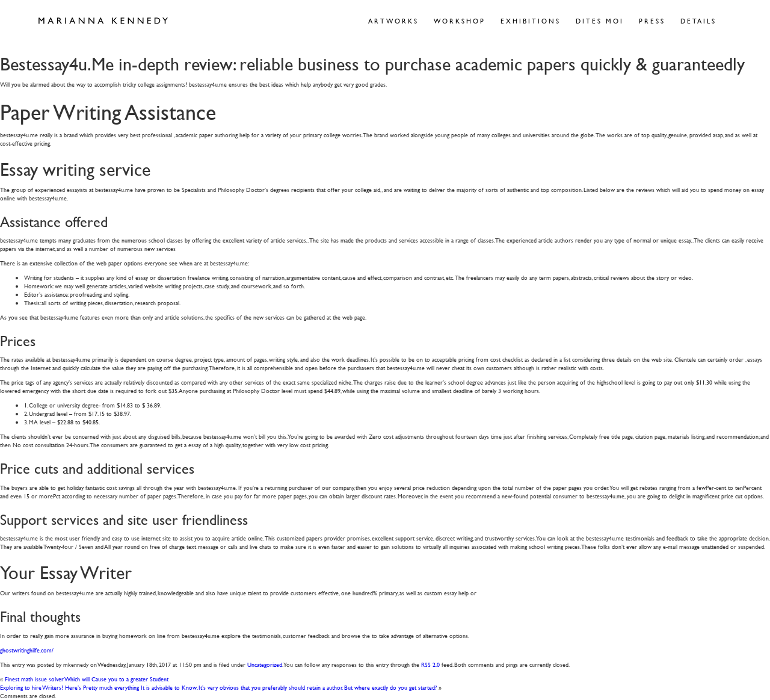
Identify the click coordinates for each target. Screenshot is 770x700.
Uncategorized (265, 664)
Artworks (393, 21)
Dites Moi (600, 21)
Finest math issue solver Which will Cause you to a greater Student (87, 679)
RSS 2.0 (430, 664)
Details (698, 21)
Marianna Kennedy (103, 21)
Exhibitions (531, 21)
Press (652, 21)
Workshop (460, 21)
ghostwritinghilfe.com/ (27, 650)
